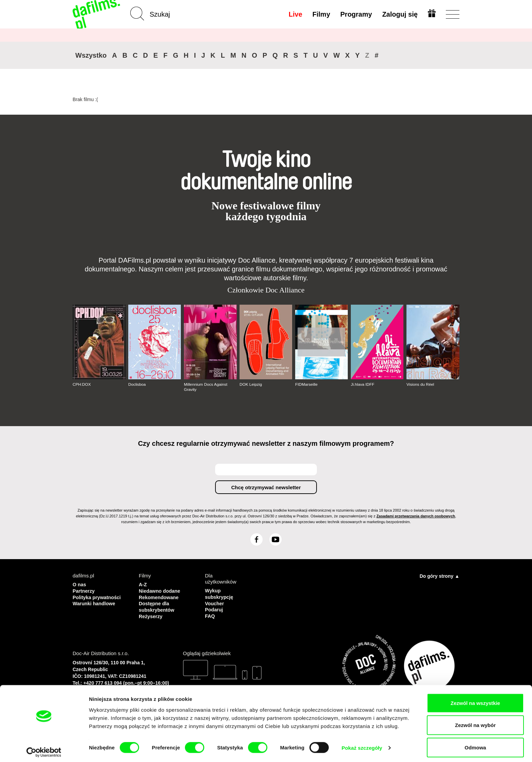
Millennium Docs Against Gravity (206, 387)
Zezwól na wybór (475, 722)
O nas (80, 584)
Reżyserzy (151, 615)
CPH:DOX (82, 384)
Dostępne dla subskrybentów (157, 605)
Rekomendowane (160, 596)
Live (295, 14)
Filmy (321, 14)
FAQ (210, 615)
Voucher (215, 602)
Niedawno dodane (160, 590)
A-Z (143, 584)
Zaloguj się (399, 14)
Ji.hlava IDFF (363, 384)
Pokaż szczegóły (362, 745)
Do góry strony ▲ (440, 576)
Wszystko (91, 55)
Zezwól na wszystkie (475, 699)
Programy (355, 14)
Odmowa (475, 744)
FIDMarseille (307, 384)
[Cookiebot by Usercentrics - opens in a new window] (44, 749)
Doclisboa (137, 384)
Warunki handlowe (95, 602)
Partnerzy (84, 590)
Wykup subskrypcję (220, 593)
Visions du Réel (421, 384)
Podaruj (214, 608)
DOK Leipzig (251, 384)
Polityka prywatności (98, 596)
